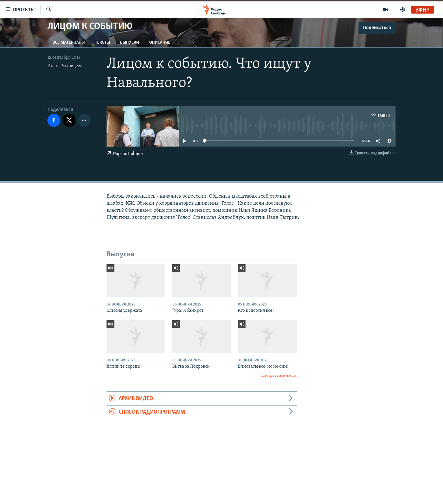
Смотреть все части (279, 376)
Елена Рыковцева (65, 66)
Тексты (102, 43)
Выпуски (130, 43)
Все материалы (69, 43)
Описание (160, 43)
